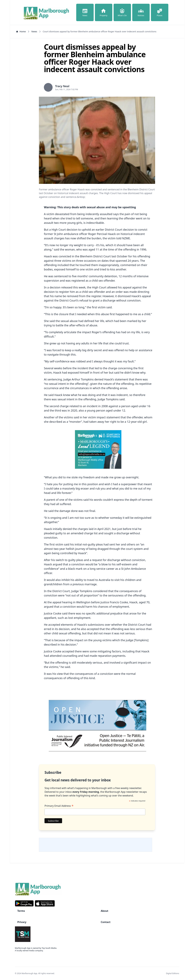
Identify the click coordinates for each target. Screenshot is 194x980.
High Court (59, 230)
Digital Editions (173, 973)
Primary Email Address (59, 806)
